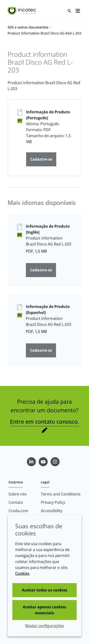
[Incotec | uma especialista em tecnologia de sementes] (22, 11)
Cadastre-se (41, 159)
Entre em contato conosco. (44, 422)
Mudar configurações (44, 626)
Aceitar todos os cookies (45, 590)
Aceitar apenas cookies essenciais (44, 610)
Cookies (22, 573)
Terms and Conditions (61, 494)
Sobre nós (18, 494)
